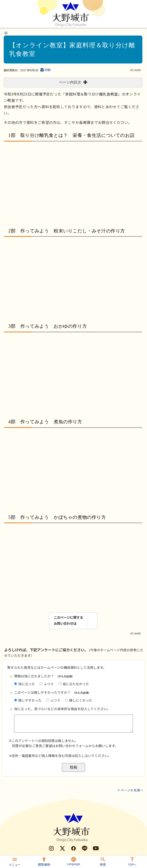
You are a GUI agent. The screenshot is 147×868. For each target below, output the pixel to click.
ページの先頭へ (132, 818)
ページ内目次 (73, 82)
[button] (15, 861)
